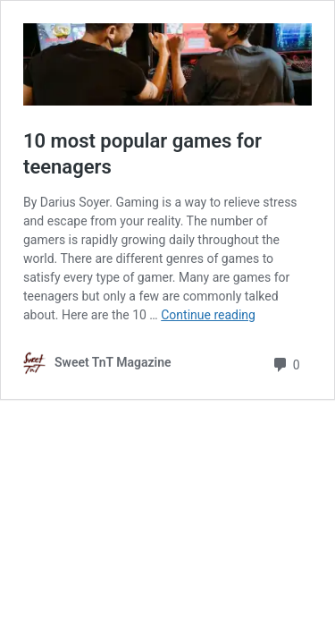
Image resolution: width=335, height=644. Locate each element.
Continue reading (208, 315)
